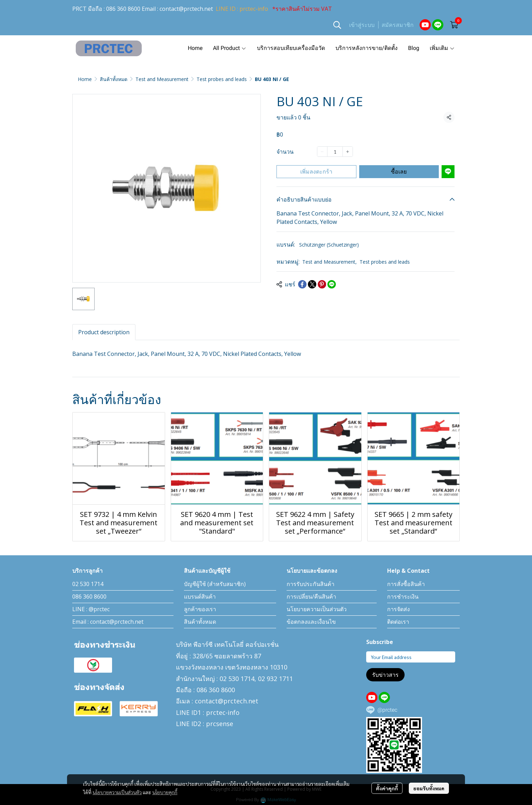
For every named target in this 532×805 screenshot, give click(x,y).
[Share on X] (312, 284)
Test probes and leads (222, 79)
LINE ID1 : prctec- (202, 712)
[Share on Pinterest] (322, 284)
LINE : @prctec (91, 609)
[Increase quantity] (348, 152)
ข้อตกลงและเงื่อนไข (311, 622)
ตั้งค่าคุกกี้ (387, 788)
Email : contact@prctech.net (108, 622)
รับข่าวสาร (385, 675)
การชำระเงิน (403, 597)
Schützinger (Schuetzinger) (329, 245)
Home (85, 79)
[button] (337, 25)
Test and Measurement (162, 79)
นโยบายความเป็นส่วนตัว (117, 792)
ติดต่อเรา (398, 622)
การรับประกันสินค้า (311, 584)
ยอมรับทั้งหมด (429, 788)
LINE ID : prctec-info (242, 9)
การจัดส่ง (398, 609)
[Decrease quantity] (322, 152)
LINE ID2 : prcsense (205, 724)
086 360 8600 (123, 9)
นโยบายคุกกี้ (165, 792)
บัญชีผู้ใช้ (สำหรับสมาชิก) (215, 584)
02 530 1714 (88, 584)
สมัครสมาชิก (398, 25)
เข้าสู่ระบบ (362, 25)
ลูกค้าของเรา (200, 609)
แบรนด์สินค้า (200, 597)
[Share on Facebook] (302, 284)
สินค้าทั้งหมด (114, 79)
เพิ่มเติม (442, 48)
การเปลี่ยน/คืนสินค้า (311, 597)
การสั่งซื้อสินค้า (406, 584)
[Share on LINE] (332, 284)
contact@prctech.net (186, 9)
